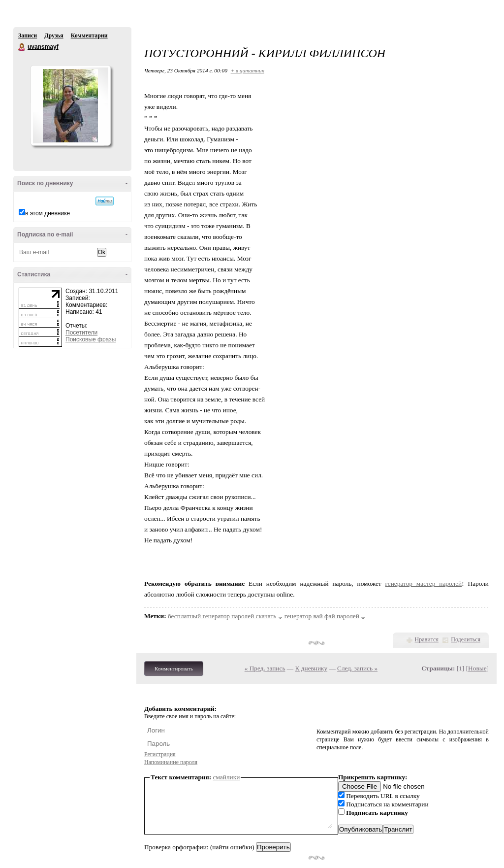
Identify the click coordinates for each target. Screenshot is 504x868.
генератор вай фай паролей (322, 616)
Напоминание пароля (171, 762)
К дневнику (312, 668)
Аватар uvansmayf (70, 105)
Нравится (427, 639)
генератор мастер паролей (424, 584)
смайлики (227, 777)
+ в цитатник (248, 70)
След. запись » (357, 668)
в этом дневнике (47, 213)
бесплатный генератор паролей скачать (222, 616)
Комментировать (174, 668)
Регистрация (160, 754)
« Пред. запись (265, 668)
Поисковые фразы (91, 339)
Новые (477, 668)
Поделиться (466, 639)
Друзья (54, 35)
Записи (28, 35)
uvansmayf (22, 47)
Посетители (81, 333)
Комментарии (89, 35)
